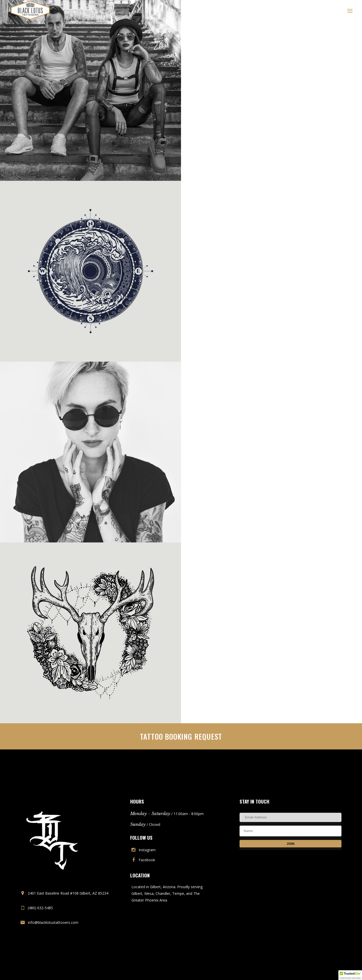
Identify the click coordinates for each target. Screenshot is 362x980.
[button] (350, 975)
